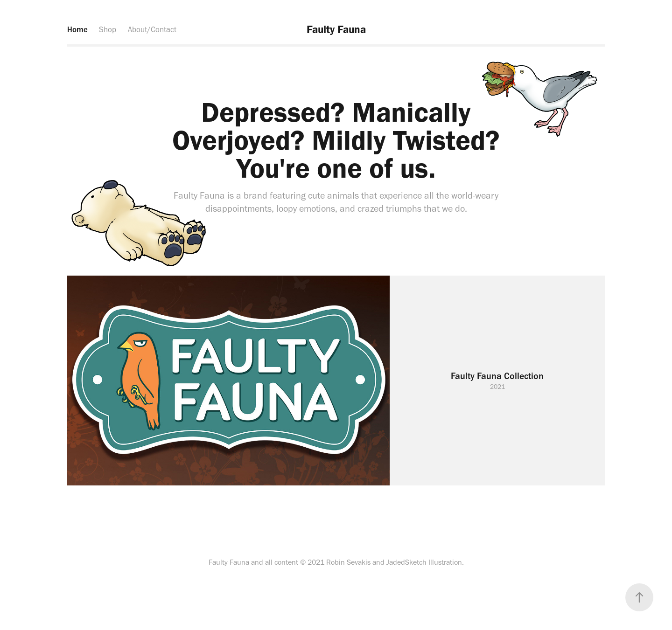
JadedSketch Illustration (424, 562)
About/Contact (152, 29)
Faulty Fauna (336, 29)
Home (77, 29)
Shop (108, 29)
